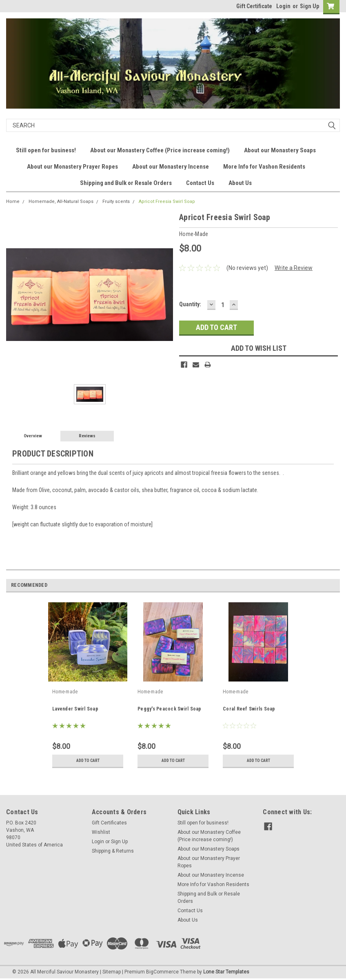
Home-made (65, 692)
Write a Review (294, 268)
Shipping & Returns (113, 851)
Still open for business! (46, 150)
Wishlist (101, 832)
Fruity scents (116, 202)
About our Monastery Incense (171, 167)
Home (13, 202)
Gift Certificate (254, 6)
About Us (240, 183)
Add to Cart (88, 761)
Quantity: (190, 304)
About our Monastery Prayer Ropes (72, 167)
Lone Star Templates (226, 972)
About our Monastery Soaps (280, 150)
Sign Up (309, 6)
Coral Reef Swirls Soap (249, 709)
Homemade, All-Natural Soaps (61, 202)
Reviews (87, 436)
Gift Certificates (109, 823)
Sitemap (112, 972)
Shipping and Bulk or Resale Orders (126, 183)
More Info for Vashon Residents (264, 167)
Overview (33, 436)
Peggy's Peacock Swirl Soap (170, 709)
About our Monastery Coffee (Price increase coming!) (160, 150)
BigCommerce (162, 972)
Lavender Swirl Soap (75, 709)
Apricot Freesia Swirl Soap (167, 202)
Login (283, 6)
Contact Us (200, 183)
